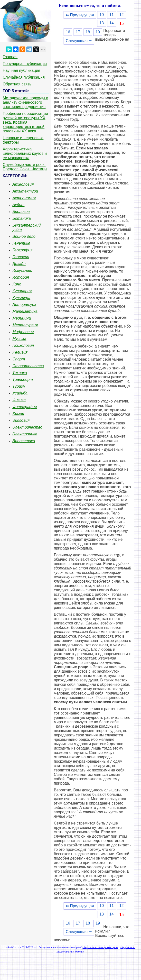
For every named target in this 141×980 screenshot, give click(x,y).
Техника (20, 373)
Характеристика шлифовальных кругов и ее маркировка (25, 153)
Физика (19, 400)
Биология (21, 212)
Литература (24, 305)
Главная (10, 57)
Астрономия (24, 198)
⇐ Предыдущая (80, 15)
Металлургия (25, 325)
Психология (23, 345)
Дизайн (19, 264)
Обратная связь (17, 84)
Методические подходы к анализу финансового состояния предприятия (25, 102)
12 (122, 15)
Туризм (19, 386)
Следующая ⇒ (79, 41)
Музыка (19, 339)
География (22, 250)
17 (78, 32)
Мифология (23, 332)
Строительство (28, 366)
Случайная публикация (24, 77)
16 (68, 32)
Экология (21, 420)
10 (102, 15)
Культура (21, 298)
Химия (18, 414)
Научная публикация (21, 70)
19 (98, 32)
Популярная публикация (25, 64)
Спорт (19, 359)
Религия (20, 352)
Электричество (27, 427)
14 (112, 23)
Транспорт (23, 380)
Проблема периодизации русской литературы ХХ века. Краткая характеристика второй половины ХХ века (25, 122)
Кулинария (22, 291)
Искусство (22, 270)
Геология (21, 257)
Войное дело (24, 236)
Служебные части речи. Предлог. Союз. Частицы (25, 167)
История (21, 277)
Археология (23, 184)
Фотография (25, 407)
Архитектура (25, 191)
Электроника (25, 434)
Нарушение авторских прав (100, 947)
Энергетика (24, 441)
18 (88, 32)
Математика (25, 311)
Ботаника (22, 218)
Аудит (19, 205)
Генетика (21, 243)
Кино (17, 284)
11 (112, 15)
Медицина (22, 318)
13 (102, 23)
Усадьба (20, 393)
